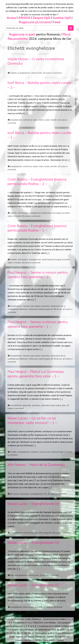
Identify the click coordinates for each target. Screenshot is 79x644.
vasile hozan (37, 73)
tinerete (54, 120)
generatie (27, 405)
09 (29, 633)
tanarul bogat (57, 452)
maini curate (44, 120)
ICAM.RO (37, 640)
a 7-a (27, 623)
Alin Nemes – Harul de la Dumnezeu (36, 465)
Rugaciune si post (22, 34)
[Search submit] (71, 28)
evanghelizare (24, 73)
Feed (57, 22)
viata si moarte (14, 216)
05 (15, 633)
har (45, 494)
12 (51, 633)
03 (7, 633)
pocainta (66, 213)
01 (68, 630)
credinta (13, 73)
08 (26, 633)
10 (33, 633)
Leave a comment (54, 73)
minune (26, 306)
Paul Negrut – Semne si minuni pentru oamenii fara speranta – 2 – (38, 275)
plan (64, 405)
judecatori (46, 405)
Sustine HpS (62, 18)
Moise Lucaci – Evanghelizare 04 (33, 504)
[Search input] (37, 28)
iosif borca (28, 120)
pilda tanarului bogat (52, 213)
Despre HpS (41, 18)
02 (71, 630)
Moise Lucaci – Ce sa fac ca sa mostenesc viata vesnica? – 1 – (32, 420)
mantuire (35, 452)
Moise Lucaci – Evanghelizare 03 (33, 542)
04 (11, 633)
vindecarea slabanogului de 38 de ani (45, 309)
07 (22, 633)
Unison (60, 640)
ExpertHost (64, 637)
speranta (45, 306)
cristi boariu (23, 213)
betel (12, 575)
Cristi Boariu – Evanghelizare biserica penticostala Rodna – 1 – (37, 228)
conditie (13, 452)
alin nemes (14, 494)
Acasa (11, 18)
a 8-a (51, 626)
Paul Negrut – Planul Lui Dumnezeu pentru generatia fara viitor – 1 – (36, 374)
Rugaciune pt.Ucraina (35, 22)
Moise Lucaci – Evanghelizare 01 (33, 585)
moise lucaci (45, 452)
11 (37, 633)
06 (18, 633)
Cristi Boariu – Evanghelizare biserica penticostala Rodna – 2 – (37, 181)
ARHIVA (24, 18)
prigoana (48, 533)
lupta (35, 120)
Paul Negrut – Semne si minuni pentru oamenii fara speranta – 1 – (38, 324)
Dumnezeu (25, 494)
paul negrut (35, 306)
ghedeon (36, 405)
